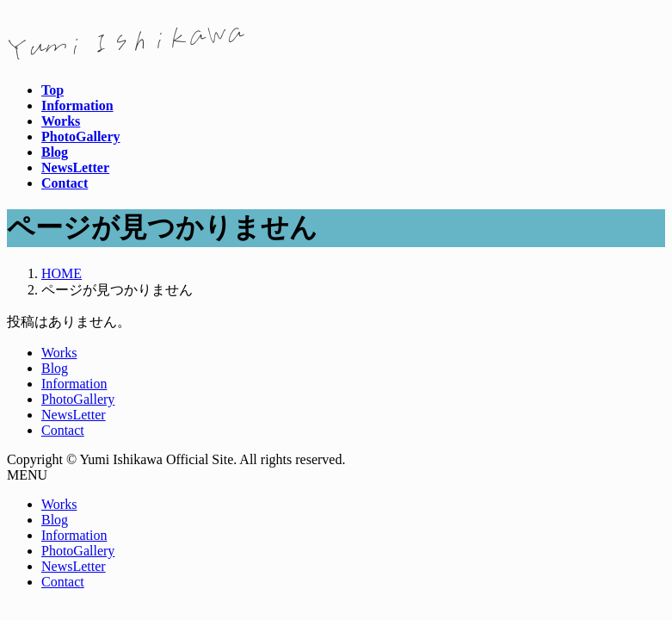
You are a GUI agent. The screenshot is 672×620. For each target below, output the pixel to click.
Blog (55, 368)
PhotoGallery (78, 399)
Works (59, 353)
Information (74, 384)
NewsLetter (74, 415)
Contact (63, 430)
